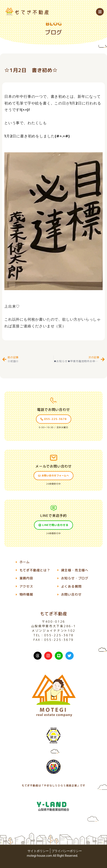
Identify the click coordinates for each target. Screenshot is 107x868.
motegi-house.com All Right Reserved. (53, 856)
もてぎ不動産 (54, 614)
